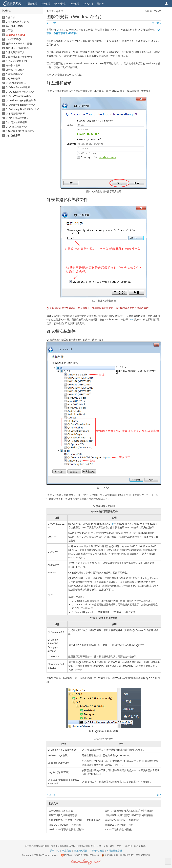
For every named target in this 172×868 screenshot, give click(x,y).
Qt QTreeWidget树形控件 (19, 105)
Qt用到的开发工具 (15, 52)
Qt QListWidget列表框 (17, 96)
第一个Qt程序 (13, 65)
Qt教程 (7, 11)
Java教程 (74, 4)
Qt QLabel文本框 (15, 83)
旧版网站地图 (97, 851)
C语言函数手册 (115, 851)
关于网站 (54, 851)
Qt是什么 (10, 17)
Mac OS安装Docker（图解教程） (66, 825)
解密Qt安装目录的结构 (18, 48)
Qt (58, 30)
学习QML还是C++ (15, 26)
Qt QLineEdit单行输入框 (18, 92)
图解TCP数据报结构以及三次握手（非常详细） (129, 811)
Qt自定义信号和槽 (15, 122)
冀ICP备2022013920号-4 (87, 855)
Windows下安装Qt (15, 35)
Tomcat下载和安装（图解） (119, 829)
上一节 (51, 23)
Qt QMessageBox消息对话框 (21, 109)
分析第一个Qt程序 (15, 70)
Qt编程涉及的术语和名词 (19, 57)
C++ (131, 320)
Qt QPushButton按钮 (17, 87)
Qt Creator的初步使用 (17, 61)
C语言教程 (31, 4)
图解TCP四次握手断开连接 (63, 815)
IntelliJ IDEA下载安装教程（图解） (67, 829)
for (112, 524)
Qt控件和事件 (13, 74)
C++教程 (45, 4)
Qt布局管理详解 (14, 114)
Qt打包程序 (12, 135)
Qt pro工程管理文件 (16, 118)
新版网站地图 (81, 851)
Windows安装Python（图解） (120, 825)
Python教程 (60, 4)
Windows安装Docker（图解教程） (123, 820)
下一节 (156, 23)
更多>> (100, 4)
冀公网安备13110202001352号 (135, 855)
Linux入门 (88, 4)
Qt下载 (9, 30)
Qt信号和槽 (12, 79)
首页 (52, 11)
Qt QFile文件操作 (15, 127)
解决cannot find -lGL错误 (19, 44)
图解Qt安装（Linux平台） (62, 811)
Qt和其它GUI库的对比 (17, 22)
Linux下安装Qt (13, 39)
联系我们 (67, 851)
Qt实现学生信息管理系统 (19, 131)
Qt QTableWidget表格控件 (19, 100)
